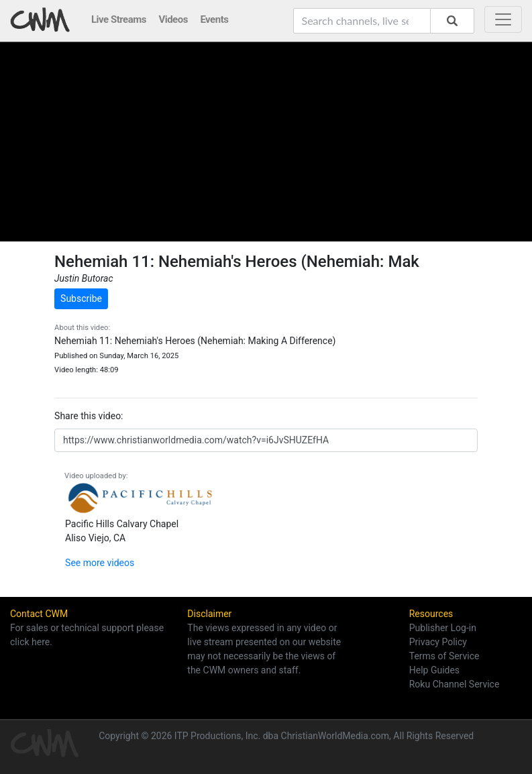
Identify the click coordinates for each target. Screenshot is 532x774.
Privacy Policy (438, 642)
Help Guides (434, 670)
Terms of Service (444, 656)
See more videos (100, 563)
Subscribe (81, 298)
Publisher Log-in (443, 628)
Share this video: (89, 416)
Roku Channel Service (455, 684)
